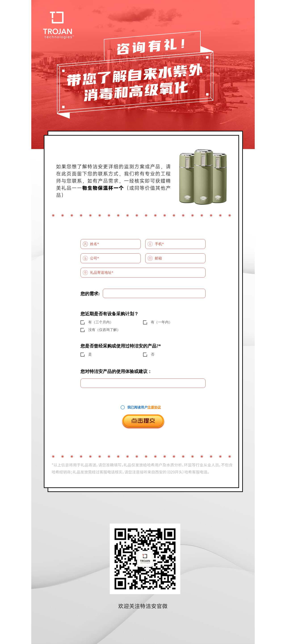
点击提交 (143, 422)
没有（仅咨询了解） (104, 330)
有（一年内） (162, 322)
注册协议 (154, 407)
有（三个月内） (101, 322)
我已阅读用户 (137, 407)
